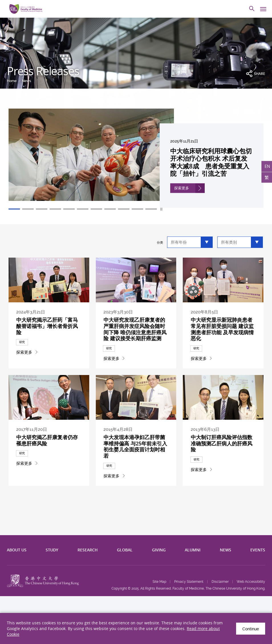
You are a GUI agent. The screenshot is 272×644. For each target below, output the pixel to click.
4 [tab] (55, 209)
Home (12, 81)
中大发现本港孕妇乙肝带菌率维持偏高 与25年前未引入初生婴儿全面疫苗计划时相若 (136, 474)
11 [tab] (151, 209)
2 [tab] (28, 209)
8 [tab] (110, 209)
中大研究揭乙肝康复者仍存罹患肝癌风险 (47, 469)
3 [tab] (42, 209)
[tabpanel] (136, 158)
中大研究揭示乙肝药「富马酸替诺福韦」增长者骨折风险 (47, 334)
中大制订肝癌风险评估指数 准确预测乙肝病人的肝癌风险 (222, 472)
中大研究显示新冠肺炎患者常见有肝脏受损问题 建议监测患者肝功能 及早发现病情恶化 (222, 337)
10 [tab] (137, 209)
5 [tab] (69, 209)
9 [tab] (124, 209)
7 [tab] (96, 209)
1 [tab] (14, 209)
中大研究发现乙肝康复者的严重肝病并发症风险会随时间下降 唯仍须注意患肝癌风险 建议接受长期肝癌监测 (135, 337)
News (27, 81)
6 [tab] (83, 209)
